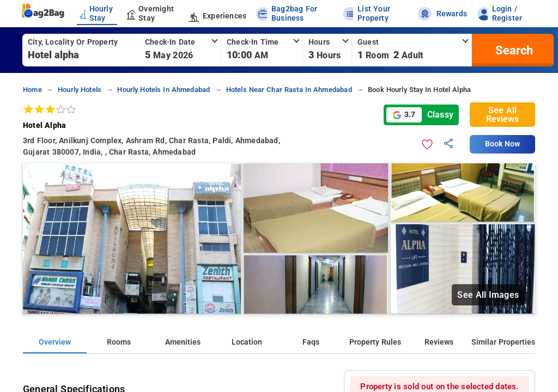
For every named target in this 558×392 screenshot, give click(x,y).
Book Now (502, 144)
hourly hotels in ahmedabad (163, 90)
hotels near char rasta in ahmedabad (289, 90)
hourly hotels (80, 90)
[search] (513, 50)
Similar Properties (503, 342)
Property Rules (375, 342)
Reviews (439, 342)
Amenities (183, 342)
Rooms (119, 342)
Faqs (311, 342)
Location (247, 342)
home (32, 90)
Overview (55, 342)
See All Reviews (502, 115)
